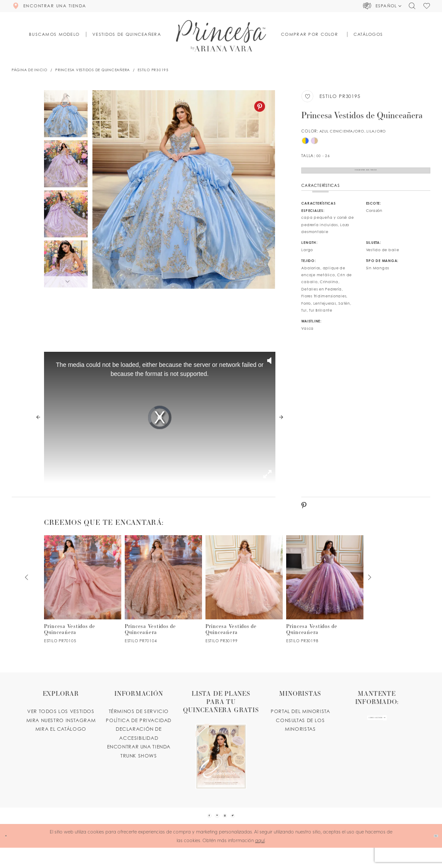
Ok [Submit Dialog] (431, 856)
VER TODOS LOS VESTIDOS (61, 723)
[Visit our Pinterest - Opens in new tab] (213, 832)
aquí (260, 860)
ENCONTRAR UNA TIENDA (139, 758)
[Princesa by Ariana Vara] (221, 36)
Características (320, 197)
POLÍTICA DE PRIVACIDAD (139, 731)
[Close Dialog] (9, 856)
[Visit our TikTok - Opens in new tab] (247, 832)
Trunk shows (139, 767)
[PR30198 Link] (325, 600)
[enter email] (377, 734)
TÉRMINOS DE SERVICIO (139, 723)
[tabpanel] (184, 189)
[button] (383, 6)
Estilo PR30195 (153, 70)
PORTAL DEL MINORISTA (300, 723)
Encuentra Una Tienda (366, 176)
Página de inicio (30, 70)
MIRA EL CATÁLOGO (61, 740)
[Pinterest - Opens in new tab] (260, 106)
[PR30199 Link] (244, 600)
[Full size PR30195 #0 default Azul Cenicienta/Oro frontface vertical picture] (184, 189)
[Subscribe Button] (401, 734)
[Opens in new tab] (221, 750)
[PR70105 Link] (83, 600)
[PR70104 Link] (164, 600)
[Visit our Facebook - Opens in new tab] (195, 832)
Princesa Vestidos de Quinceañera (93, 70)
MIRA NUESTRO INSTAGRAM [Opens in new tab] (61, 731)
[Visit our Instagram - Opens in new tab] (229, 832)
